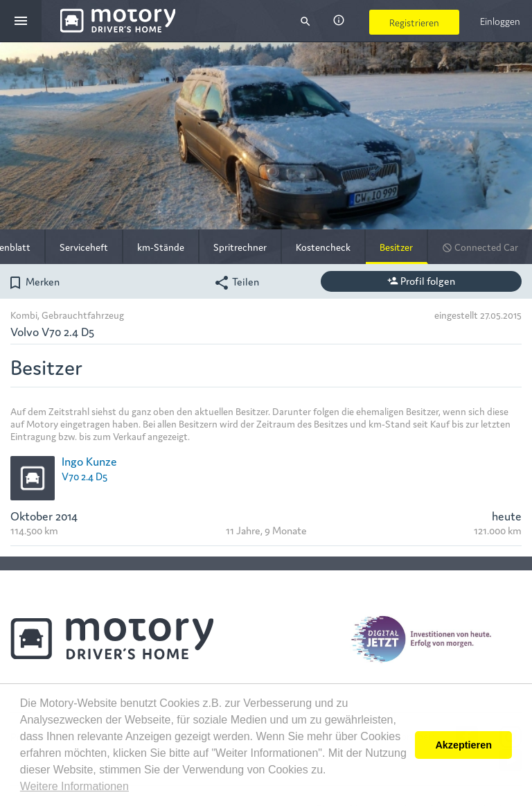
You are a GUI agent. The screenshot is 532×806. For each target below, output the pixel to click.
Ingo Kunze (89, 461)
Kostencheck (323, 247)
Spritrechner (240, 247)
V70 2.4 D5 (85, 476)
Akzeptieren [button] (463, 745)
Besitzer (396, 247)
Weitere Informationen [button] (74, 786)
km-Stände (161, 247)
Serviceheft (84, 247)
